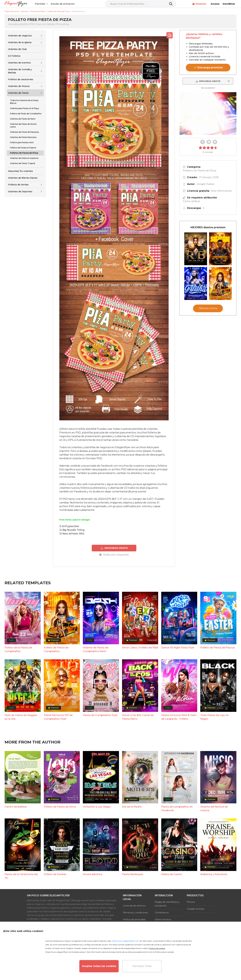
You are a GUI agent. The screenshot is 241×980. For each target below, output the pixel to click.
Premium (199, 4)
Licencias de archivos (134, 906)
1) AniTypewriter (69, 526)
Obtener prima (208, 308)
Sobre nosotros (163, 919)
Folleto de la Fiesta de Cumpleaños (18, 649)
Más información (221, 191)
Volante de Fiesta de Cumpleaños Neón (96, 649)
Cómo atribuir (191, 201)
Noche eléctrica (93, 874)
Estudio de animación (63, 4)
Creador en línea (195, 909)
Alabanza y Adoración (214, 874)
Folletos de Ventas (18, 185)
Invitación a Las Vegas (97, 807)
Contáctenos (162, 913)
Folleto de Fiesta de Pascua (218, 648)
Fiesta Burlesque (132, 874)
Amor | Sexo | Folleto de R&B (140, 648)
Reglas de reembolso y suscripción (167, 904)
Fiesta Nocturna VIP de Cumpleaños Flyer (58, 717)
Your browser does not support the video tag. (208, 113)
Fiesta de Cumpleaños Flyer (100, 715)
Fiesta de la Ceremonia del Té (21, 876)
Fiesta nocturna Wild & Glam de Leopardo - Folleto (179, 717)
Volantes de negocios (20, 36)
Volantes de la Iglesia (20, 42)
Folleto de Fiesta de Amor (60, 807)
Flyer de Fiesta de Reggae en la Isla (21, 717)
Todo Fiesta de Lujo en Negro (214, 717)
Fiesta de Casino (172, 874)
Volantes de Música (19, 86)
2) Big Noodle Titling (72, 530)
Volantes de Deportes (20, 192)
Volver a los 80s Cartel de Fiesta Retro (138, 717)
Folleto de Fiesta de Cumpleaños (56, 649)
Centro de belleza (16, 807)
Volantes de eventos (19, 63)
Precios (191, 902)
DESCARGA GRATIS (114, 548)
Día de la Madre (132, 807)
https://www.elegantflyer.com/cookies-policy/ (65, 952)
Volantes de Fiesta (18, 93)
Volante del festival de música (214, 809)
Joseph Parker (206, 184)
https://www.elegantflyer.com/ (126, 941)
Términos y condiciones (135, 913)
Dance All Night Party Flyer (178, 648)
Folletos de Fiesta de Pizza (200, 171)
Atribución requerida (114, 555)
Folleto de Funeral (55, 874)
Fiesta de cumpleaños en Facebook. (177, 809)
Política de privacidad (134, 919)
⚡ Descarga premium (208, 67)
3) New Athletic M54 (72, 534)
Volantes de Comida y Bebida (20, 71)
